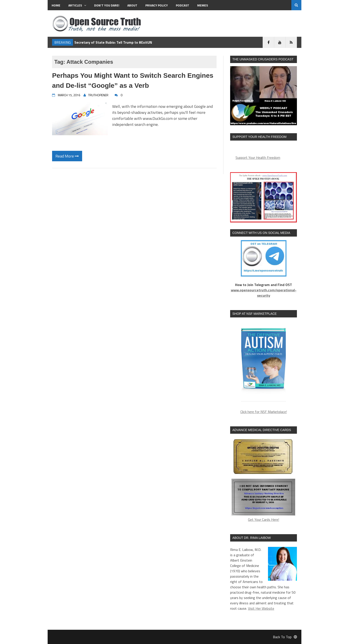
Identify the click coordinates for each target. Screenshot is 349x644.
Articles (77, 5)
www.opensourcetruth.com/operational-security (264, 293)
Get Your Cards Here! (264, 480)
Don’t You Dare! (107, 5)
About (132, 5)
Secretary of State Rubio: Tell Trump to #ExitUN (113, 42)
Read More (67, 156)
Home (56, 5)
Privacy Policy (157, 5)
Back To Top (285, 637)
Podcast (183, 5)
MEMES (203, 5)
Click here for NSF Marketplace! (264, 412)
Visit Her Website (261, 608)
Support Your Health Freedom (258, 157)
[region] (264, 362)
